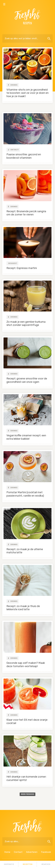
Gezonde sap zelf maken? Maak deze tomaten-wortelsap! (26, 665)
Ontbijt (13, 150)
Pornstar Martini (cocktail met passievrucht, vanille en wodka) (25, 494)
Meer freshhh (27, 794)
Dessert (13, 263)
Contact (18, 852)
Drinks (13, 85)
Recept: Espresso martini (22, 268)
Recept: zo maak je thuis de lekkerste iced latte (23, 608)
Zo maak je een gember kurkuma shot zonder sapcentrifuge (26, 323)
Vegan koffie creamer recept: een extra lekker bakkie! (26, 437)
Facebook (46, 852)
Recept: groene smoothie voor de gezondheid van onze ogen (27, 380)
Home (7, 852)
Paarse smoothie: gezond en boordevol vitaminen (24, 156)
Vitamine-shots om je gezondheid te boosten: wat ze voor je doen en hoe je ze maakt (27, 93)
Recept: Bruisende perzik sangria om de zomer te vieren (26, 213)
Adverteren (32, 852)
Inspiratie (9, 864)
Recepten (28, 864)
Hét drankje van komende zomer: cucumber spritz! (26, 778)
